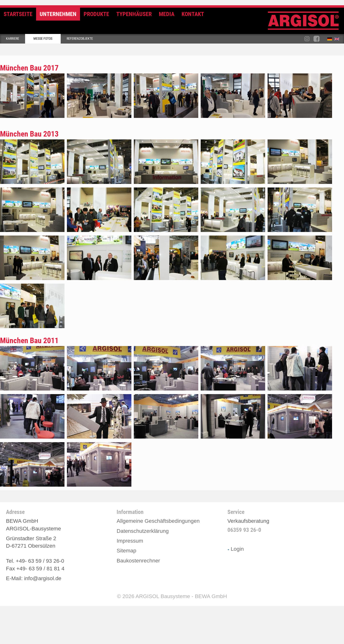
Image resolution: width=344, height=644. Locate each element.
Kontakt (193, 14)
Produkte (96, 14)
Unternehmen (58, 14)
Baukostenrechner (138, 561)
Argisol (306, 23)
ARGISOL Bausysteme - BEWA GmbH (181, 596)
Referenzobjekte (80, 39)
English (338, 40)
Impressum (130, 541)
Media (167, 14)
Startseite (18, 14)
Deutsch (331, 40)
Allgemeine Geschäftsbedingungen (158, 521)
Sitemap (126, 551)
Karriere (13, 39)
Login (236, 549)
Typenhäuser (134, 14)
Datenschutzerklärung (143, 531)
